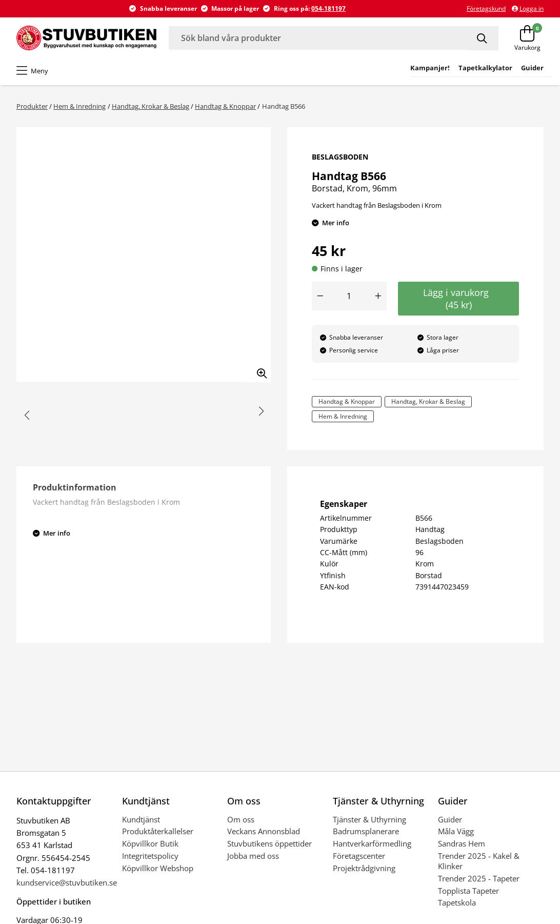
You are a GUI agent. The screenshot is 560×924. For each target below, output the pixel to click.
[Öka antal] (378, 296)
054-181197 (328, 8)
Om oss (241, 819)
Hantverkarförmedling (372, 843)
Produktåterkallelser (158, 831)
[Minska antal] (320, 296)
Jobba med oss (253, 856)
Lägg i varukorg (458, 299)
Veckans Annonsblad (264, 831)
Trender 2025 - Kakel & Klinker (479, 861)
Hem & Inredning (79, 106)
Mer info (336, 223)
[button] (27, 416)
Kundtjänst (141, 819)
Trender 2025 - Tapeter (479, 878)
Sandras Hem (462, 843)
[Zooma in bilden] (258, 370)
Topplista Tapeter (468, 891)
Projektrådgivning (364, 868)
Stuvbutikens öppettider (269, 843)
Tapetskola (457, 902)
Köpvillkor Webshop (158, 868)
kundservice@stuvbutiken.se (67, 882)
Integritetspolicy (150, 856)
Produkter (32, 106)
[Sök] (483, 38)
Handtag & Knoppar (225, 106)
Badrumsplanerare (366, 831)
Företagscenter (359, 856)
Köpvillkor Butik (150, 843)
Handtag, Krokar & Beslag (151, 106)
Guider (450, 819)
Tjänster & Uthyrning (369, 819)
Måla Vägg (456, 831)
